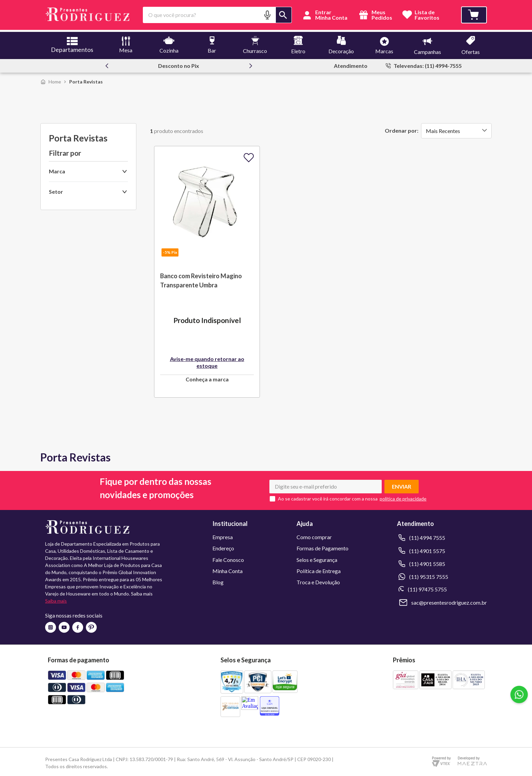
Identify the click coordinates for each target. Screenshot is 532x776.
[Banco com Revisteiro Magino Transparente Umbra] (207, 270)
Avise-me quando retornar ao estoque (207, 360)
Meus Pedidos (375, 15)
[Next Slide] (251, 64)
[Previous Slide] (107, 64)
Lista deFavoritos (427, 15)
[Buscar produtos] (284, 15)
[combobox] (217, 15)
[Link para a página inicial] (51, 80)
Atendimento (351, 64)
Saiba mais (56, 599)
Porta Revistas (86, 80)
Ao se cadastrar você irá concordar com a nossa (328, 497)
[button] (267, 15)
